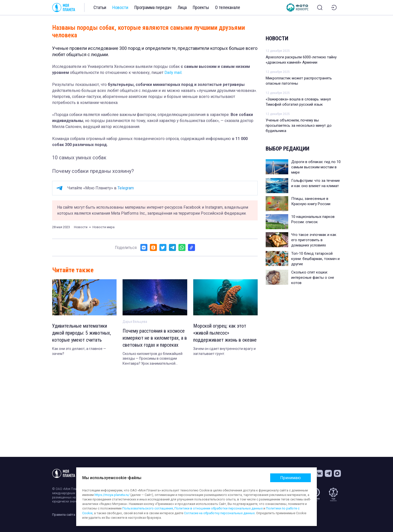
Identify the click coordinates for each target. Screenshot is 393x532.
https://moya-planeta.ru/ (112, 495)
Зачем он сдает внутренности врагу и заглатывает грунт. (224, 351)
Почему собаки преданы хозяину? (93, 171)
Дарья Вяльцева (135, 322)
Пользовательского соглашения (148, 508)
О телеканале (228, 7)
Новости (120, 7)
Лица (182, 7)
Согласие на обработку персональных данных (219, 513)
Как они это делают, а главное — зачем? (79, 351)
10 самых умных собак (79, 158)
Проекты (201, 7)
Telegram (126, 188)
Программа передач (153, 7)
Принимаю (290, 478)
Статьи (100, 7)
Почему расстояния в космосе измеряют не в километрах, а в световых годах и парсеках (155, 338)
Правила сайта (64, 515)
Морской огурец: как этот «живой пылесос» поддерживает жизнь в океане (225, 333)
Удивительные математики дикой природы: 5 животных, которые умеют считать (82, 333)
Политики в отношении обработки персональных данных (219, 508)
